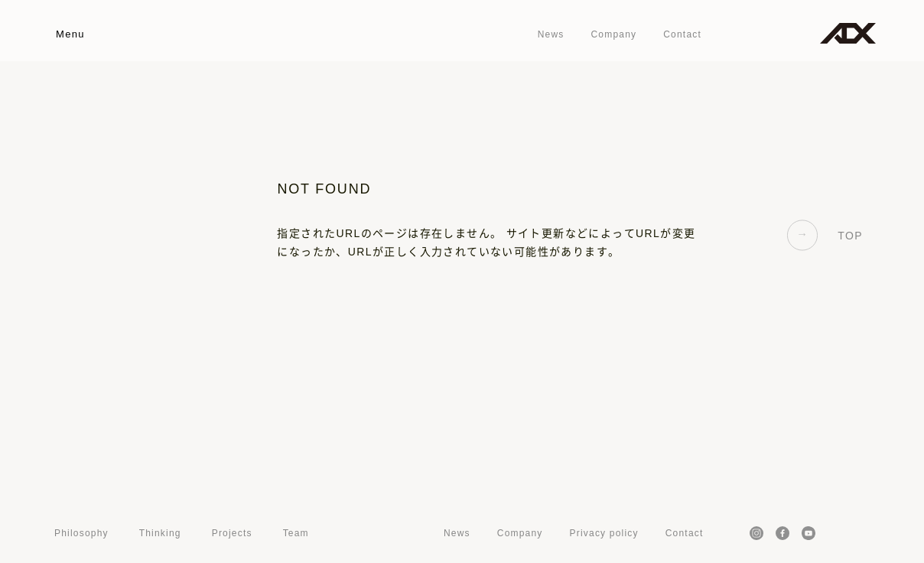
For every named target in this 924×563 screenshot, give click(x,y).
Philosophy (81, 533)
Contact (682, 34)
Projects (232, 533)
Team (296, 533)
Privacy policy (604, 533)
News (551, 34)
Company (613, 34)
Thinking (160, 533)
